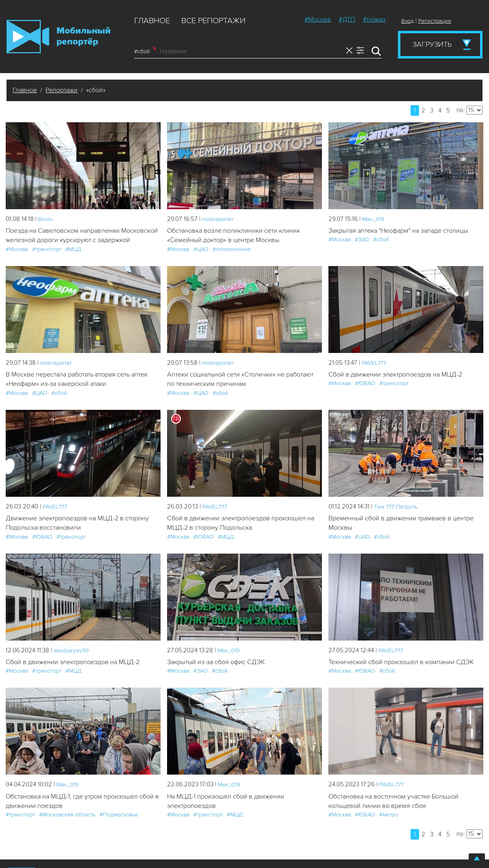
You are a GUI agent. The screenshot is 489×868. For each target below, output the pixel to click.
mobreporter (219, 219)
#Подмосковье (119, 828)
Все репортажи (213, 21)
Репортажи (62, 90)
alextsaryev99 (72, 662)
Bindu (46, 219)
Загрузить (432, 44)
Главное (152, 21)
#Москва (317, 19)
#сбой (145, 51)
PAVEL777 (375, 373)
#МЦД (73, 260)
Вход (407, 21)
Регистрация (435, 21)
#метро (389, 828)
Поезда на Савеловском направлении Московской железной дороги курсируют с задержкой (73, 241)
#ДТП (347, 19)
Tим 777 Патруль (397, 518)
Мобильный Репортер (58, 37)
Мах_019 (374, 219)
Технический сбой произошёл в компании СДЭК (404, 674)
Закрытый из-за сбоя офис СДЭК (218, 674)
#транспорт (47, 260)
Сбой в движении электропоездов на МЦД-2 (398, 385)
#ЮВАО (365, 395)
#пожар (374, 19)
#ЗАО (362, 240)
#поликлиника (231, 250)
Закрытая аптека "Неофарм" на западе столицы (403, 231)
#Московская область (67, 828)
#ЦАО (201, 250)
